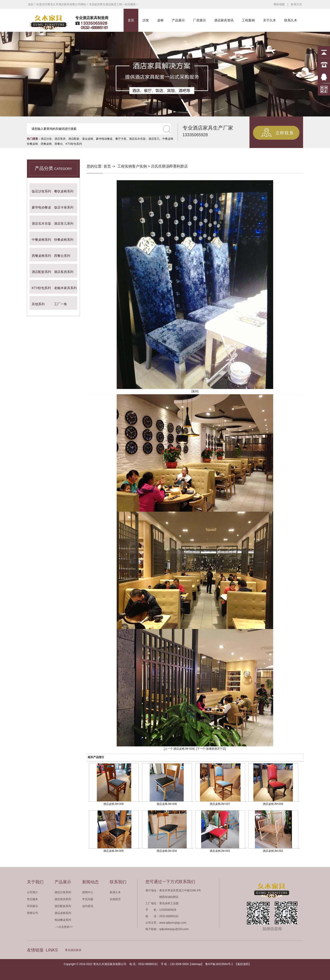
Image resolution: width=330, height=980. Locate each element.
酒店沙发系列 (63, 892)
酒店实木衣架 (137, 139)
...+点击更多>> (64, 927)
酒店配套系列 (41, 272)
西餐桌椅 (46, 144)
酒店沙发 (46, 139)
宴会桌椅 (88, 139)
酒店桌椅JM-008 (167, 804)
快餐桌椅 (32, 144)
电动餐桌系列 (63, 920)
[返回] (195, 391)
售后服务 (32, 899)
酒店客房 (60, 139)
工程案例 (248, 20)
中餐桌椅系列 (41, 240)
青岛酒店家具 (73, 950)
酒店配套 (74, 139)
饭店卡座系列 (64, 207)
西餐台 (59, 144)
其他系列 (38, 304)
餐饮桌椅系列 (64, 191)
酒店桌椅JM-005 (113, 851)
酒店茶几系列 (64, 223)
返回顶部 (243, 964)
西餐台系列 (62, 256)
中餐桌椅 (168, 139)
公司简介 (32, 892)
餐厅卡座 (121, 139)
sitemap (196, 964)
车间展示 (32, 906)
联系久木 (291, 20)
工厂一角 (61, 304)
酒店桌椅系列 (63, 913)
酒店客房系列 (64, 272)
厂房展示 (200, 20)
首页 (131, 20)
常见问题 (88, 899)
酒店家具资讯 (224, 20)
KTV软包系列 (74, 144)
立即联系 (285, 133)
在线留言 (115, 899)
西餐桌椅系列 (41, 256)
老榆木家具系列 (65, 288)
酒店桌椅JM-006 (273, 804)
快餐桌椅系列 (64, 240)
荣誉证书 (32, 913)
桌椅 (160, 20)
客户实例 (139, 166)
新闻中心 (88, 892)
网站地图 (279, 4)
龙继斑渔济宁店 (216, 749)
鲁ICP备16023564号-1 (219, 964)
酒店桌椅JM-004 (167, 851)
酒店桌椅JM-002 (273, 851)
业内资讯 (88, 906)
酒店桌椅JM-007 (220, 804)
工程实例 (125, 166)
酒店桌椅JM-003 (220, 851)
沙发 (146, 20)
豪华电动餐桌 (104, 139)
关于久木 (269, 20)
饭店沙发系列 (41, 191)
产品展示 (178, 20)
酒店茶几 (154, 139)
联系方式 (296, 4)
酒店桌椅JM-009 (184, 749)
